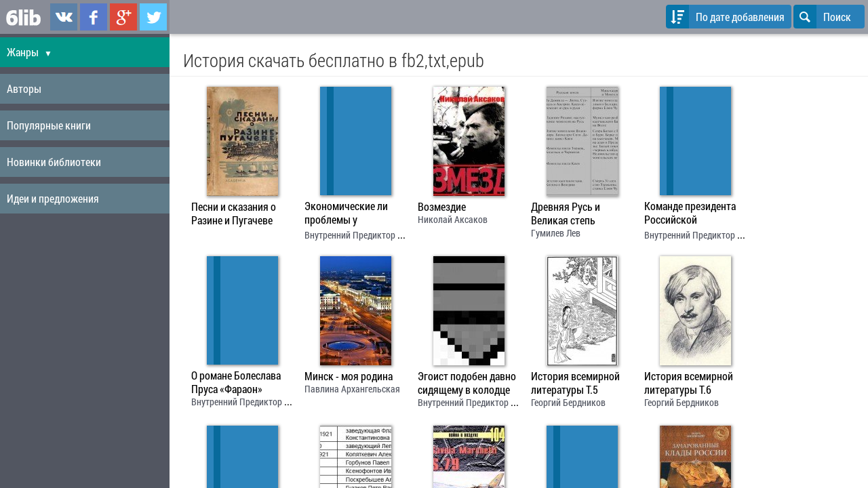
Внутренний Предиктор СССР (361, 235)
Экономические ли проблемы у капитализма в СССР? (352, 214)
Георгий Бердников (568, 402)
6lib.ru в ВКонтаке (64, 17)
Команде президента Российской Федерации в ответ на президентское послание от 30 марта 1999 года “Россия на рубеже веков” (692, 214)
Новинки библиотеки (54, 162)
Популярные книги (49, 125)
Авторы (24, 88)
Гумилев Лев (556, 233)
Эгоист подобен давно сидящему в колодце (467, 383)
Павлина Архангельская (352, 389)
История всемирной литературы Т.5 (575, 383)
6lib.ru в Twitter (153, 17)
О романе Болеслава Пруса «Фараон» (236, 382)
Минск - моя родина (349, 376)
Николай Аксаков (453, 219)
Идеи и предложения (53, 198)
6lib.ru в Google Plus (123, 17)
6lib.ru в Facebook (94, 17)
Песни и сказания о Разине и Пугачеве (234, 213)
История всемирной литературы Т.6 (689, 383)
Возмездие (442, 207)
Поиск (822, 17)
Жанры (29, 52)
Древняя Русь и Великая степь (566, 213)
